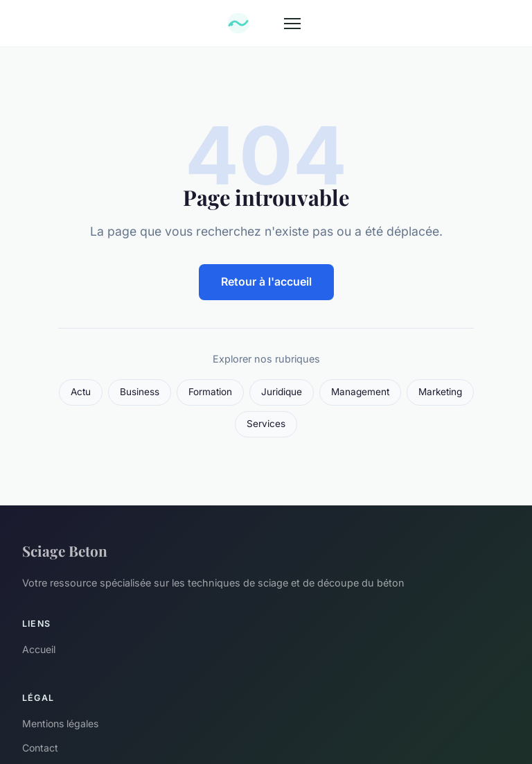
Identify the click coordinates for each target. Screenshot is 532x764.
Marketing (440, 392)
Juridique (282, 392)
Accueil (39, 649)
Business (140, 392)
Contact (40, 748)
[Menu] (292, 24)
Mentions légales (60, 723)
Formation (210, 392)
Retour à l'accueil (266, 281)
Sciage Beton (65, 550)
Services (266, 424)
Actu (81, 392)
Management (360, 392)
